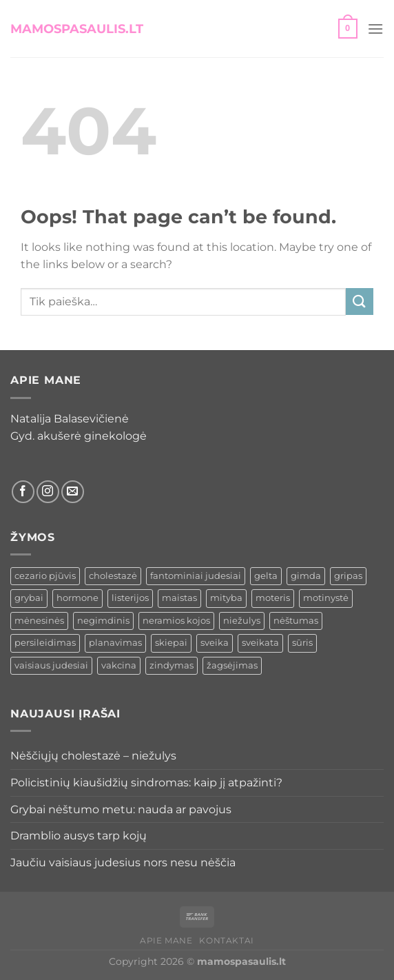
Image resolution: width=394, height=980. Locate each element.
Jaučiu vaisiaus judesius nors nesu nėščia (123, 862)
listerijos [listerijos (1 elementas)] (130, 598)
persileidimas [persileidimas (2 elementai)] (45, 643)
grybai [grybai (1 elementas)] (29, 598)
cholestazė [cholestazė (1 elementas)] (113, 576)
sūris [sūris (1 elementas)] (302, 643)
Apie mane (166, 940)
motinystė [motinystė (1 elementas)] (326, 598)
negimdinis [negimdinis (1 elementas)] (103, 621)
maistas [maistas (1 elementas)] (179, 598)
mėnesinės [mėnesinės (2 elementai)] (39, 621)
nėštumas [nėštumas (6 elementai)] (296, 621)
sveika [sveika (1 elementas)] (215, 643)
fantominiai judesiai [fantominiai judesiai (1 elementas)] (196, 576)
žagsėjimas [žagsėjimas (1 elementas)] (232, 665)
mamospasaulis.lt (77, 29)
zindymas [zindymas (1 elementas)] (172, 665)
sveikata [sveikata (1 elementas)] (260, 643)
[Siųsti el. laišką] (73, 492)
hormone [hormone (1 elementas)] (77, 598)
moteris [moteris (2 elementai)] (273, 598)
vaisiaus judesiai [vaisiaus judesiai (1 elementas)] (51, 665)
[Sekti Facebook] (23, 492)
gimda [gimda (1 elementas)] (306, 576)
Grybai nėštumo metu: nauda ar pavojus (121, 809)
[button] (348, 29)
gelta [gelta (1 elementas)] (266, 576)
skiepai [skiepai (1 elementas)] (171, 643)
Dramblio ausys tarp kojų (79, 836)
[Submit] (360, 302)
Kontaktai (227, 940)
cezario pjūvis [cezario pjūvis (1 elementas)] (45, 576)
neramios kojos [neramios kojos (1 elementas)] (176, 621)
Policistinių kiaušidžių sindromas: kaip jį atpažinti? (146, 783)
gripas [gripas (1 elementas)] (348, 576)
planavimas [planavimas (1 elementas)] (115, 643)
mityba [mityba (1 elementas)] (226, 598)
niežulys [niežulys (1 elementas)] (242, 621)
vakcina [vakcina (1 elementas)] (119, 665)
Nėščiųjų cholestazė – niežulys (93, 756)
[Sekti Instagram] (48, 492)
